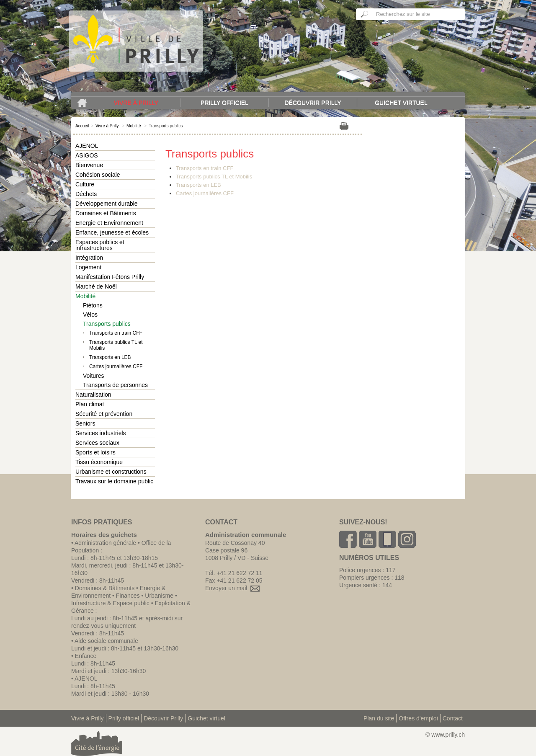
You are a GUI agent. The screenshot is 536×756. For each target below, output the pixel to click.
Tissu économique (99, 462)
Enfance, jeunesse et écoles (112, 232)
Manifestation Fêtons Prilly (110, 277)
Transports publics (107, 324)
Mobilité (134, 126)
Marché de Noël (96, 286)
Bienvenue (89, 165)
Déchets (86, 194)
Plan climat (90, 404)
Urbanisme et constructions (111, 472)
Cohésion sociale (98, 175)
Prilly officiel (224, 103)
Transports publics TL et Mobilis (116, 345)
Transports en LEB (110, 357)
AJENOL (87, 146)
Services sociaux (97, 443)
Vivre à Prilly (136, 103)
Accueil (82, 126)
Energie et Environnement (109, 223)
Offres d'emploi (418, 718)
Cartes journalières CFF (116, 366)
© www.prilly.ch (445, 735)
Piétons (93, 305)
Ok (365, 14)
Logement (88, 267)
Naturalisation (93, 395)
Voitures (94, 376)
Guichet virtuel (401, 103)
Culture (85, 184)
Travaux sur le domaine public (114, 481)
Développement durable (107, 204)
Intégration (89, 258)
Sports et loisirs (95, 452)
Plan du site (379, 718)
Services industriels (101, 433)
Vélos (90, 315)
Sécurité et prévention (104, 414)
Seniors (85, 423)
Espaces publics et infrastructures (100, 245)
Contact (453, 718)
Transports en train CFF (116, 333)
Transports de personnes (115, 385)
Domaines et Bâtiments (106, 213)
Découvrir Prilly (313, 103)
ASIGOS (87, 155)
